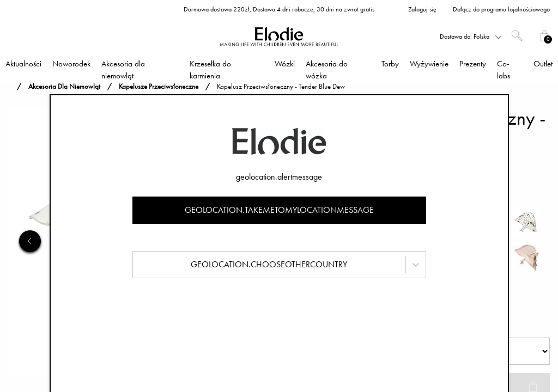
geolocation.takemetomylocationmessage (279, 210)
